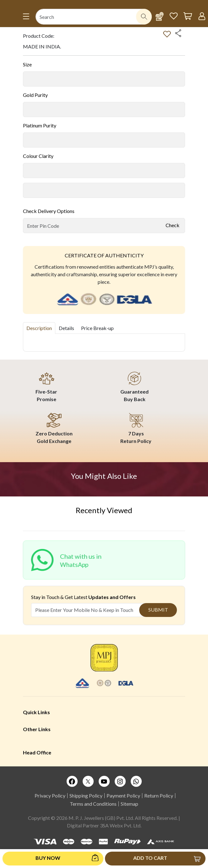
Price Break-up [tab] (97, 328)
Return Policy (159, 795)
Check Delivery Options (49, 211)
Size (27, 64)
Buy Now (48, 858)
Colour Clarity (38, 156)
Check (172, 225)
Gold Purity (35, 95)
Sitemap (129, 804)
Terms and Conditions (93, 804)
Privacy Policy (50, 795)
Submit (158, 610)
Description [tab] (39, 328)
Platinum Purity (40, 125)
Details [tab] (66, 328)
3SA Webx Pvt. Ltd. (121, 825)
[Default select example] (104, 79)
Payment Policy (123, 795)
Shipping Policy (86, 795)
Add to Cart (150, 858)
